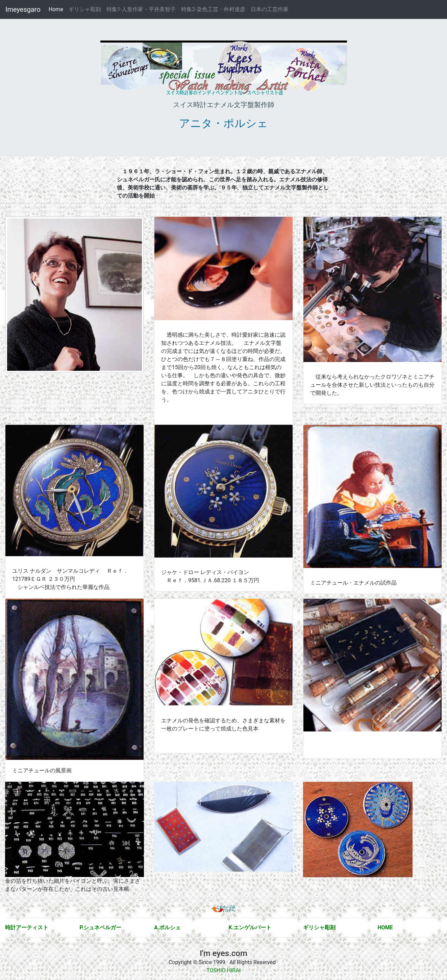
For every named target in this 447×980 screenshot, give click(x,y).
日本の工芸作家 (270, 9)
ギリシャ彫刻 (85, 9)
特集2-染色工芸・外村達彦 (213, 9)
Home (57, 9)
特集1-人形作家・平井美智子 (141, 9)
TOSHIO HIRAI (223, 970)
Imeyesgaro (23, 9)
